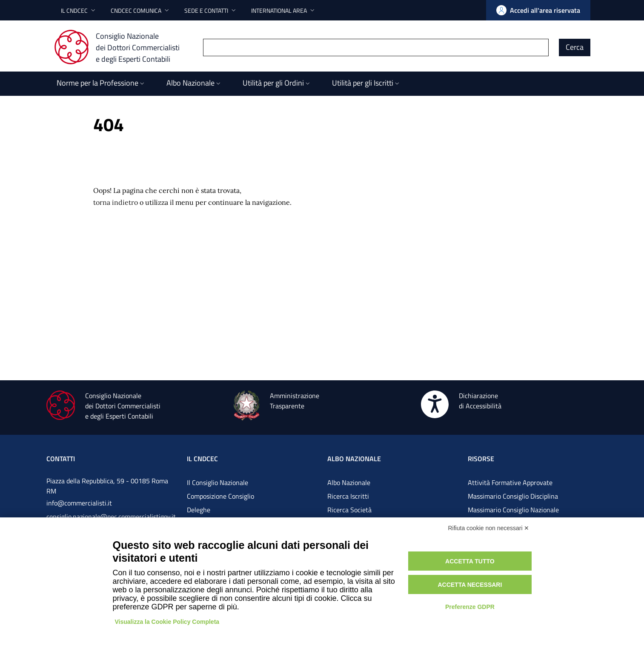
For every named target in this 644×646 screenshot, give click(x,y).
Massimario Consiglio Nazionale (513, 510)
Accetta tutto (470, 561)
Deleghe (199, 510)
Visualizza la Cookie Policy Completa (167, 622)
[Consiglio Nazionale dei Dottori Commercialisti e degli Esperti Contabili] (122, 47)
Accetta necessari (470, 585)
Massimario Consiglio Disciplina (513, 496)
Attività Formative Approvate (510, 482)
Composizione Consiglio (220, 496)
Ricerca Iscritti (348, 496)
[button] (79, 10)
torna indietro (116, 202)
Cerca (575, 47)
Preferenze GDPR (470, 607)
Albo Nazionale (349, 482)
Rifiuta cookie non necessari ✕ (489, 528)
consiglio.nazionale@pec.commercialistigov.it (111, 517)
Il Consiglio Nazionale (218, 482)
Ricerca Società (349, 510)
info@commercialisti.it (79, 503)
